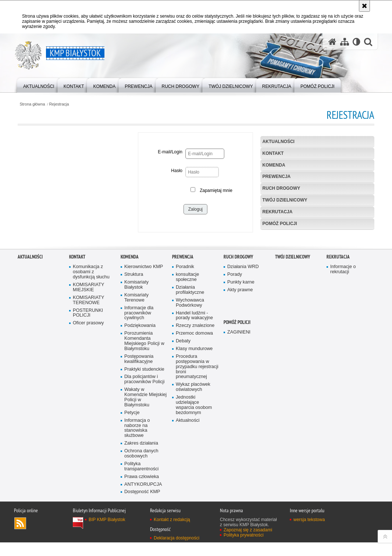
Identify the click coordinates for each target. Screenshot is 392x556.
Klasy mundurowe (194, 463)
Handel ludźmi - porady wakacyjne (194, 430)
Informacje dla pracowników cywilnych (139, 427)
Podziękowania (140, 440)
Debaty (183, 455)
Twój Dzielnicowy (285, 200)
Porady (235, 389)
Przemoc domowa (194, 447)
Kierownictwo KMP (144, 381)
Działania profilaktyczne (190, 404)
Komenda (274, 165)
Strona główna (32, 104)
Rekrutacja (278, 212)
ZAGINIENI (239, 447)
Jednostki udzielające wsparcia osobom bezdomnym (194, 519)
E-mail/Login (170, 152)
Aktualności (279, 142)
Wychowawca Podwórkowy (190, 417)
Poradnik (185, 381)
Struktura (134, 389)
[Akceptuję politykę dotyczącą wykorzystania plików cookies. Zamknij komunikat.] (364, 6)
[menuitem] (39, 85)
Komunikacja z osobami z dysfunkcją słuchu (91, 386)
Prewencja (277, 177)
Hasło (177, 171)
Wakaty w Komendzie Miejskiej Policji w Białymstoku (145, 511)
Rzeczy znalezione (195, 440)
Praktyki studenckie (144, 483)
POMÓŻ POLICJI (280, 224)
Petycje (132, 527)
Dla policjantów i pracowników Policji (144, 494)
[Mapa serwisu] (345, 42)
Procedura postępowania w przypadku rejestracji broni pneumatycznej (197, 481)
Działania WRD (243, 381)
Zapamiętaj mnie (216, 190)
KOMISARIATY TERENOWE (88, 414)
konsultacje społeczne (187, 391)
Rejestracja (59, 104)
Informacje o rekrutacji (343, 384)
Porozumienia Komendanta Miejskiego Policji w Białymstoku (144, 455)
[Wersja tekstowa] (357, 42)
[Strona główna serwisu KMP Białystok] (332, 42)
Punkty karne (241, 396)
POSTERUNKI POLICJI (88, 427)
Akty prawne (240, 404)
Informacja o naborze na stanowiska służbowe (137, 542)
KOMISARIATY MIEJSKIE (88, 401)
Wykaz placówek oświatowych (193, 501)
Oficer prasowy (88, 437)
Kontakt (273, 153)
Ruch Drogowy (281, 188)
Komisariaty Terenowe (136, 412)
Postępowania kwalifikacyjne (139, 473)
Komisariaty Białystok (136, 399)
